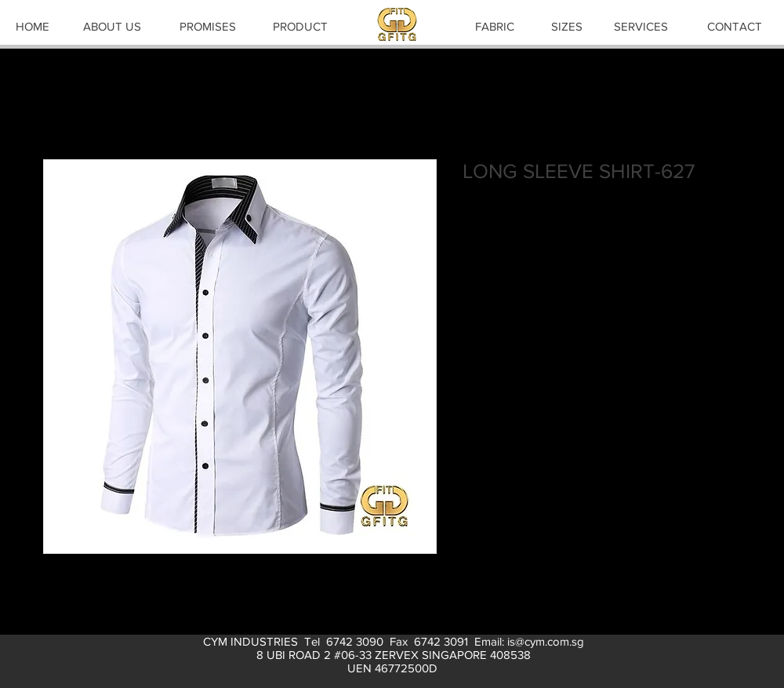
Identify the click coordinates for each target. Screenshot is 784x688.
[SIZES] (567, 26)
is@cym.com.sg (546, 641)
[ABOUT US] (112, 26)
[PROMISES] (208, 26)
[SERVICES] (641, 26)
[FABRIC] (495, 26)
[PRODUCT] (300, 26)
